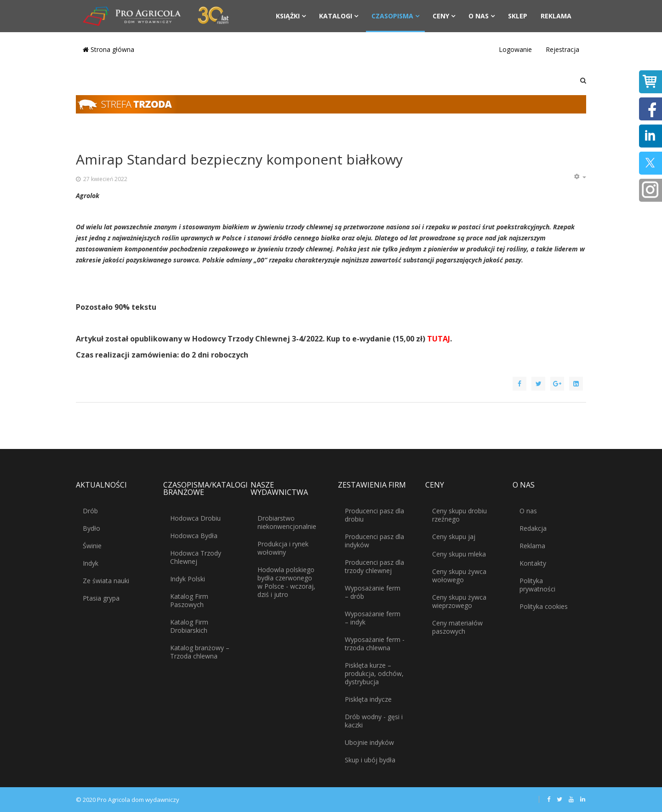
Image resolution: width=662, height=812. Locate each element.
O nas (479, 16)
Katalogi (336, 16)
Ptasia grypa (101, 598)
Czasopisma (392, 16)
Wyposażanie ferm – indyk (373, 618)
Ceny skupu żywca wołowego (459, 576)
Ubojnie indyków (369, 742)
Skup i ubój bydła (370, 760)
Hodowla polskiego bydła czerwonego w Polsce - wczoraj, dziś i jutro (286, 582)
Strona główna (108, 49)
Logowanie (515, 49)
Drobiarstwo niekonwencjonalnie (287, 522)
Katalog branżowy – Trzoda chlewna (200, 652)
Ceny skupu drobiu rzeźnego (459, 515)
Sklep (518, 16)
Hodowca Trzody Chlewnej (196, 557)
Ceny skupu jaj (454, 537)
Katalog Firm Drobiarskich (189, 626)
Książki (288, 16)
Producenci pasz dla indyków (374, 541)
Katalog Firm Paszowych (189, 600)
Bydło (91, 528)
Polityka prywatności (537, 585)
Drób (90, 511)
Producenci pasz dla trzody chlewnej (374, 566)
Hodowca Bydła (194, 536)
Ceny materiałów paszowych (457, 627)
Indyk (91, 563)
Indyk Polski (188, 579)
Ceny (441, 16)
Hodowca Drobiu (195, 518)
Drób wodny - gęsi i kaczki (374, 721)
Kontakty (533, 563)
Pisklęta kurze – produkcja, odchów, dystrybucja (374, 673)
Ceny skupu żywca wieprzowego (459, 601)
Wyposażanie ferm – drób (373, 592)
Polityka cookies (544, 606)
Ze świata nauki (106, 581)
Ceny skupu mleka (459, 554)
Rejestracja (562, 49)
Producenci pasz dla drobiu (374, 515)
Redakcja (533, 528)
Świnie (92, 546)
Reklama (556, 16)
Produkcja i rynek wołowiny (283, 548)
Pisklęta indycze (368, 699)
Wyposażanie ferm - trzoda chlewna (375, 644)
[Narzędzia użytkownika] (580, 177)
